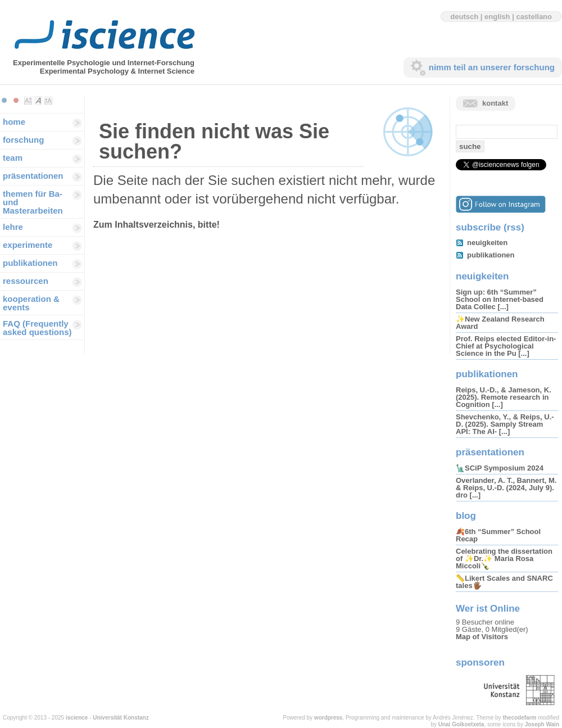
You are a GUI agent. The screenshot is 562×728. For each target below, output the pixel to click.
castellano (534, 17)
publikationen (30, 263)
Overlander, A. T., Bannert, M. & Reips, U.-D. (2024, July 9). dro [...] (506, 488)
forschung (23, 140)
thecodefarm (519, 718)
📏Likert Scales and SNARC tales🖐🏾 (504, 582)
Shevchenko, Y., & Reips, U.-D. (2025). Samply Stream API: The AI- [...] (505, 424)
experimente (28, 245)
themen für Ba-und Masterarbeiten (33, 202)
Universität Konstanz (121, 718)
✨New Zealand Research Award (500, 323)
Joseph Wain (542, 724)
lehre (13, 227)
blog (466, 516)
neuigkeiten (487, 243)
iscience (77, 718)
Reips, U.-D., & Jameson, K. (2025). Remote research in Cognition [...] (504, 397)
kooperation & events (31, 303)
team (13, 158)
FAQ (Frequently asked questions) (37, 328)
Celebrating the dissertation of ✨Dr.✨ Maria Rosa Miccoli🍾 (504, 559)
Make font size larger (48, 101)
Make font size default (38, 101)
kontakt (495, 103)
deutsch (464, 17)
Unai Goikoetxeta (461, 724)
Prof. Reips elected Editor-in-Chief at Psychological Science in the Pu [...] (506, 346)
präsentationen (33, 176)
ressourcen (26, 281)
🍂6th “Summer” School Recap (498, 535)
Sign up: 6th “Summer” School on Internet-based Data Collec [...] (500, 299)
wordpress (328, 718)
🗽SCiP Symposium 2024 (500, 468)
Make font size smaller (28, 101)
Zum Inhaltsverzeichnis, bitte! (157, 225)
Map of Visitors (482, 637)
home (14, 122)
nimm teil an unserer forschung (492, 67)
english (497, 17)
